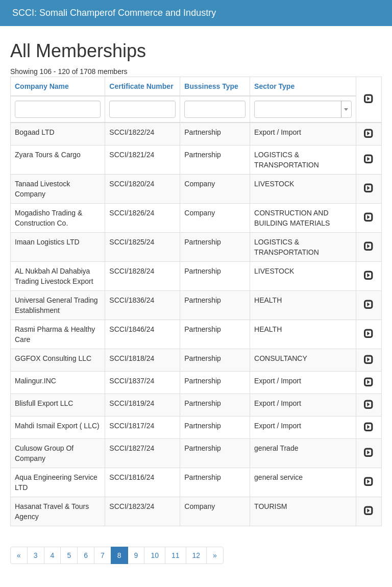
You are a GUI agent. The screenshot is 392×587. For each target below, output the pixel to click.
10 (155, 555)
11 (176, 555)
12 (197, 555)
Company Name (42, 86)
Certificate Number (141, 86)
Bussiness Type (211, 86)
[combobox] (303, 109)
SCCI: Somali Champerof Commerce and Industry (114, 13)
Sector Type (274, 86)
